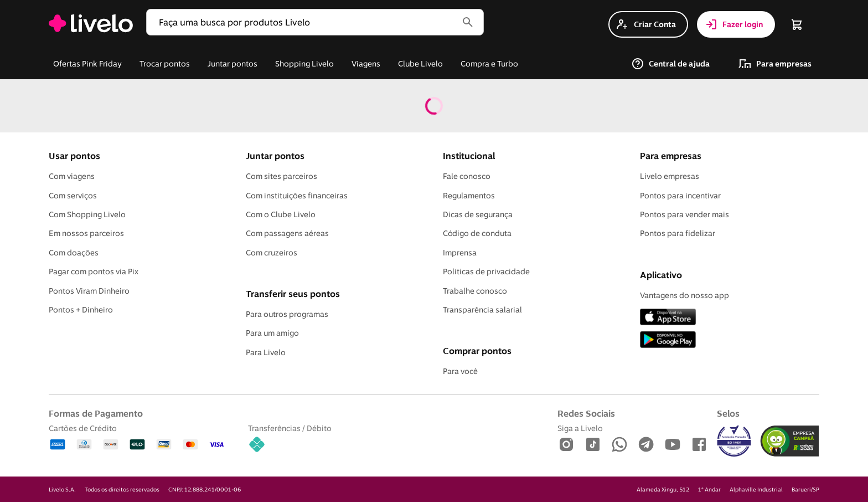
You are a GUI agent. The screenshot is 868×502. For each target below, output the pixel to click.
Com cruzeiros (272, 253)
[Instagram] (566, 445)
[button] (304, 22)
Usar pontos (74, 156)
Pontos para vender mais (684, 214)
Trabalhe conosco (475, 291)
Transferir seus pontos (293, 294)
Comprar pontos (477, 351)
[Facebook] (699, 445)
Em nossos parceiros (86, 233)
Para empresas (671, 156)
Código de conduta (477, 233)
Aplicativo (661, 275)
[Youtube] (673, 445)
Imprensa (460, 253)
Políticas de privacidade (486, 272)
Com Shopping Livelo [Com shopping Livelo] (87, 214)
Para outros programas (287, 314)
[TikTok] (593, 445)
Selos (728, 413)
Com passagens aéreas (287, 233)
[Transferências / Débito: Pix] (290, 439)
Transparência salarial (482, 310)
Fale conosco (467, 176)
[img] (790, 441)
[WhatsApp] (619, 445)
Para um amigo (272, 333)
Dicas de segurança (478, 214)
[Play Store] (668, 340)
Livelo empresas (670, 176)
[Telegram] (646, 445)
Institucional (469, 156)
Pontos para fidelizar (678, 233)
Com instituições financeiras (297, 196)
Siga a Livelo (580, 428)
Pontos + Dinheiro (81, 310)
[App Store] (668, 318)
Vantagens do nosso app (684, 295)
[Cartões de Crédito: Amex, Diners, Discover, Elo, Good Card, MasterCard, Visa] (137, 439)
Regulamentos (469, 196)
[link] (91, 24)
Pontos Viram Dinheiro (89, 291)
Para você (460, 371)
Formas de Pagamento (96, 413)
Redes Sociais (586, 413)
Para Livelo (266, 352)
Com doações (74, 253)
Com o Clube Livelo (281, 214)
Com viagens (72, 176)
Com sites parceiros (281, 176)
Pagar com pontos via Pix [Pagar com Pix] (94, 272)
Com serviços (73, 196)
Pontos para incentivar (680, 196)
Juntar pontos (275, 156)
